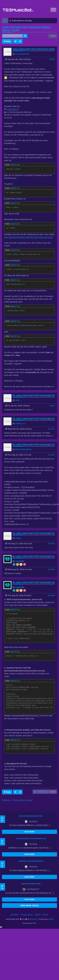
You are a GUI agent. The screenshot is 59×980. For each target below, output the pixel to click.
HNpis (18, 538)
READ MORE (29, 832)
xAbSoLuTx (21, 423)
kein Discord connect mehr (31, 884)
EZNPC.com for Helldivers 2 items (31, 816)
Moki (18, 400)
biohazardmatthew (24, 449)
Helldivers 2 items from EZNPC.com (31, 861)
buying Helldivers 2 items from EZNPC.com (31, 839)
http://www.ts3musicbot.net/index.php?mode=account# (28, 237)
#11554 (52, 595)
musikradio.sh (12, 109)
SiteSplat (33, 919)
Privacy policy (27, 915)
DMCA (38, 915)
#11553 (52, 569)
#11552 (52, 543)
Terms (45, 915)
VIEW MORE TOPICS (29, 906)
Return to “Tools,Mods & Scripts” (17, 800)
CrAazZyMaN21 (23, 54)
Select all (15, 165)
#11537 (52, 455)
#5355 (52, 59)
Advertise (15, 915)
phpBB (51, 919)
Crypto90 (20, 561)
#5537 (52, 406)
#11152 (52, 429)
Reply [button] (7, 41)
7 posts (53, 36)
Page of (43, 792)
